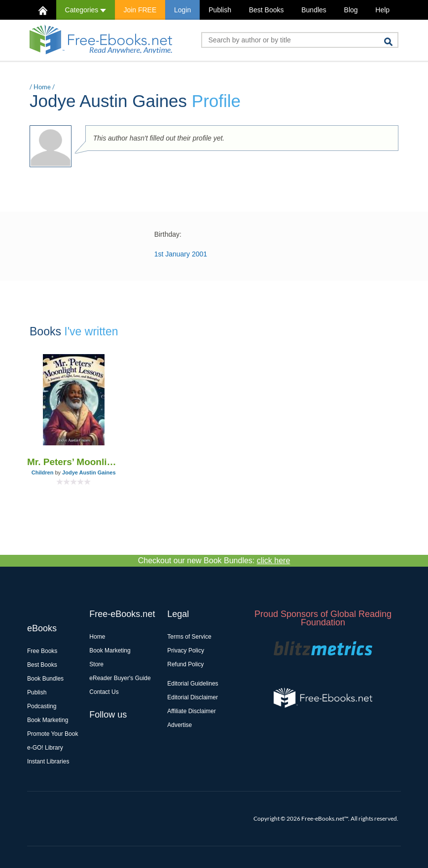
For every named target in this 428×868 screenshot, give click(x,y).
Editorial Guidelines (193, 684)
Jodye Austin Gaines (89, 472)
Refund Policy (185, 664)
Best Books (267, 10)
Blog (351, 10)
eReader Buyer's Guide (120, 678)
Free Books (42, 651)
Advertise (179, 725)
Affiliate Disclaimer (191, 711)
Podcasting (42, 706)
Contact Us (104, 692)
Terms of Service (189, 637)
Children (43, 472)
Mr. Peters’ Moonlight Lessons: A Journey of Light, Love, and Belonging (73, 462)
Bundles (314, 10)
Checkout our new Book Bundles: (214, 561)
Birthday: (168, 234)
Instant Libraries (48, 761)
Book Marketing (48, 720)
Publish (220, 10)
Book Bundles (45, 679)
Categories (86, 10)
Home (42, 87)
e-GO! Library (45, 748)
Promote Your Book (53, 734)
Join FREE (140, 10)
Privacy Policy (186, 651)
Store (96, 664)
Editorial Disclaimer (193, 697)
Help (382, 10)
